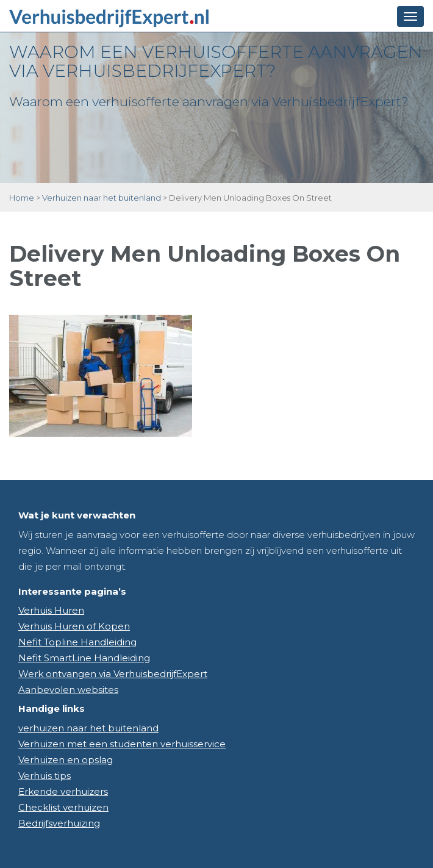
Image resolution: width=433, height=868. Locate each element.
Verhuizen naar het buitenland (102, 198)
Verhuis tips (45, 776)
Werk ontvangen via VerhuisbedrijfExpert (113, 674)
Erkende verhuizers (63, 791)
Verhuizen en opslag (66, 760)
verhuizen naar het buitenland (88, 728)
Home (22, 198)
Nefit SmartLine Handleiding (84, 658)
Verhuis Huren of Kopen (74, 626)
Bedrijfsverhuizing (59, 823)
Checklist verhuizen (63, 807)
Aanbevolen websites (68, 690)
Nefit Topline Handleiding (77, 642)
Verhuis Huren (51, 610)
